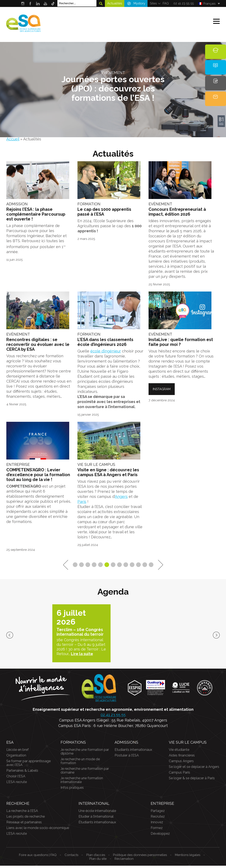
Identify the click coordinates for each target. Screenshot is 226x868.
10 (132, 567)
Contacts (71, 857)
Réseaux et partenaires (24, 824)
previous (10, 637)
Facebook (30, 3)
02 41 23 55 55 (184, 3)
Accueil (13, 139)
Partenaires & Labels (22, 773)
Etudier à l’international (96, 819)
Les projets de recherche (26, 819)
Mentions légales (188, 857)
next (216, 637)
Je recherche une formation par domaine (85, 773)
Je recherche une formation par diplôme (85, 754)
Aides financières (182, 758)
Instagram (23, 3)
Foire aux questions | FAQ (38, 857)
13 (151, 567)
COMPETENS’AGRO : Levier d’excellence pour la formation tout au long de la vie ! (38, 477)
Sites (153, 3)
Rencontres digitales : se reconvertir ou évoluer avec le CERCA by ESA (38, 346)
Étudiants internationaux (97, 824)
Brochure (215, 71)
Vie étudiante (179, 752)
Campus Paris (179, 775)
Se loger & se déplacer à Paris (192, 780)
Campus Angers (181, 763)
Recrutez (158, 819)
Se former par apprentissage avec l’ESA (28, 765)
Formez (157, 830)
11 (138, 567)
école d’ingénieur (106, 353)
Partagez (158, 813)
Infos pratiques (72, 790)
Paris (82, 504)
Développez (160, 836)
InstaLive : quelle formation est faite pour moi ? (181, 344)
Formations (215, 54)
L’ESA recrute (17, 784)
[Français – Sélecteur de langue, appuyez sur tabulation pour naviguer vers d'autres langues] (209, 4)
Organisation (16, 758)
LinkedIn (38, 3)
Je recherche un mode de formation (80, 763)
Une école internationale (97, 813)
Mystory (139, 3)
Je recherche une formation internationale (82, 782)
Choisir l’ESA (16, 779)
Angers (121, 499)
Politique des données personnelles (140, 857)
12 (145, 567)
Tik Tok (53, 3)
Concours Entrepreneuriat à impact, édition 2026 (177, 213)
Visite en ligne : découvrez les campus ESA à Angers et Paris (108, 475)
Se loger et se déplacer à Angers (194, 769)
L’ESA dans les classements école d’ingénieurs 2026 (105, 344)
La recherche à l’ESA (22, 813)
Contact (215, 104)
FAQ (166, 3)
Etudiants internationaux (133, 752)
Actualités (115, 3)
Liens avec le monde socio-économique (38, 830)
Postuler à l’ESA (127, 758)
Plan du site (98, 861)
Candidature (216, 88)
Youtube (45, 3)
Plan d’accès (96, 857)
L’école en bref (18, 752)
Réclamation (124, 861)
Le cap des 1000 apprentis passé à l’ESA (104, 213)
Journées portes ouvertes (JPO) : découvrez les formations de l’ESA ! (113, 88)
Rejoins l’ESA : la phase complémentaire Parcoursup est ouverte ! (36, 215)
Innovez (157, 824)
